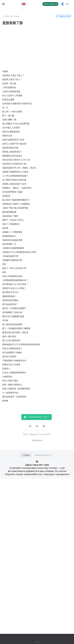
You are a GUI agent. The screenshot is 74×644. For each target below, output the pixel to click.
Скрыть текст (63, 16)
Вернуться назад (11, 16)
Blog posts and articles (40, 434)
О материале (37, 440)
